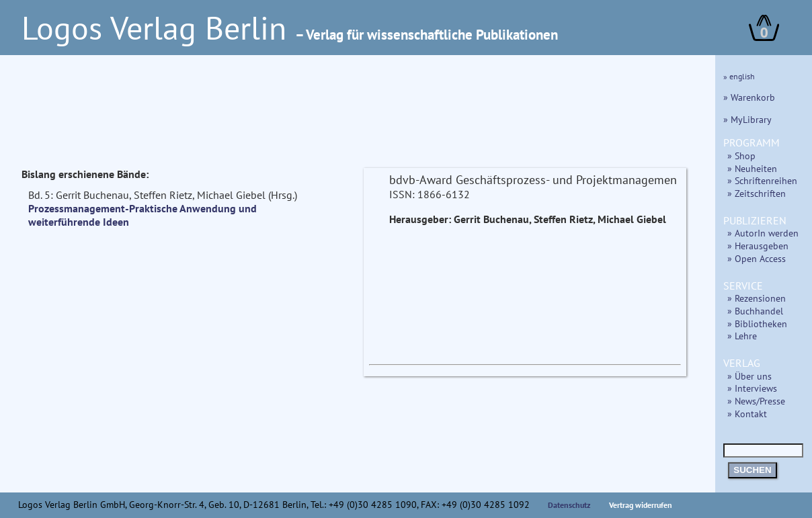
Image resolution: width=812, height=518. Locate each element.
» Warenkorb (749, 97)
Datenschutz (569, 505)
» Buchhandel (755, 311)
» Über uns (749, 376)
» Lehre (742, 336)
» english (739, 76)
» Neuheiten (752, 168)
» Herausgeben (758, 246)
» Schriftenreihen (762, 180)
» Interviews (752, 388)
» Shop (741, 156)
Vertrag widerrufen (641, 505)
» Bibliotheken (757, 323)
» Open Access (757, 258)
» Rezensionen (757, 298)
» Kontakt (747, 414)
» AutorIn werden (763, 233)
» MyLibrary (747, 119)
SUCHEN (752, 470)
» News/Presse (756, 401)
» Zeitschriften (757, 193)
